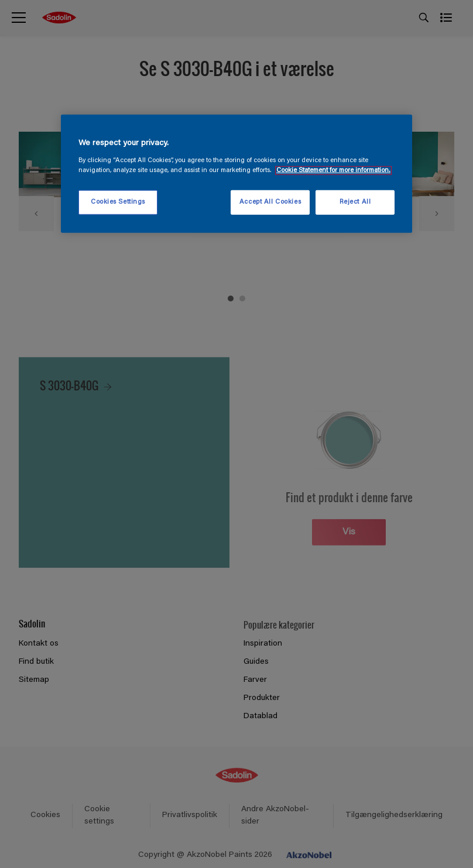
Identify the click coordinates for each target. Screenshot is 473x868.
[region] (236, 174)
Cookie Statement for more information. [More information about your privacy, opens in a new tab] (333, 171)
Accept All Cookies (270, 202)
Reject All (355, 202)
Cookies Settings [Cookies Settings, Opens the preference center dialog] (118, 202)
